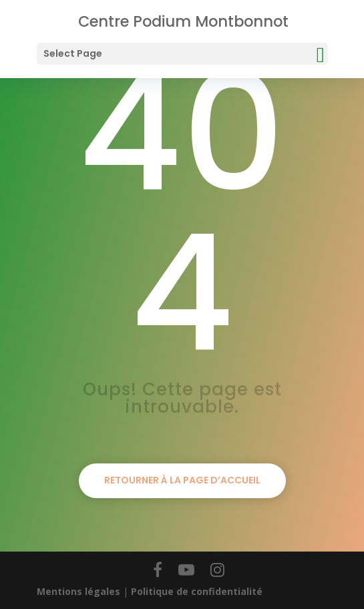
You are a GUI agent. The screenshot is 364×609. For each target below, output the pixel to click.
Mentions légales (78, 591)
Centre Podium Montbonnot (183, 21)
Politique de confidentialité (197, 591)
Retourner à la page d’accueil (182, 480)
